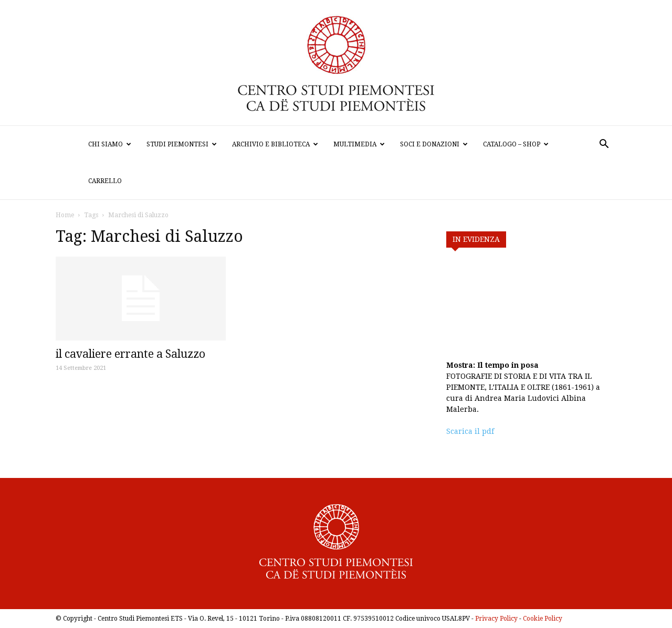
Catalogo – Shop (516, 144)
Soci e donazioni (434, 144)
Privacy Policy (496, 619)
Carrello (105, 181)
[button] (604, 145)
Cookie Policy (543, 619)
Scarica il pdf (470, 431)
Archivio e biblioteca (275, 144)
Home (65, 215)
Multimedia (359, 144)
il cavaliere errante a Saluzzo (130, 354)
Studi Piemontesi (182, 144)
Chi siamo (110, 144)
